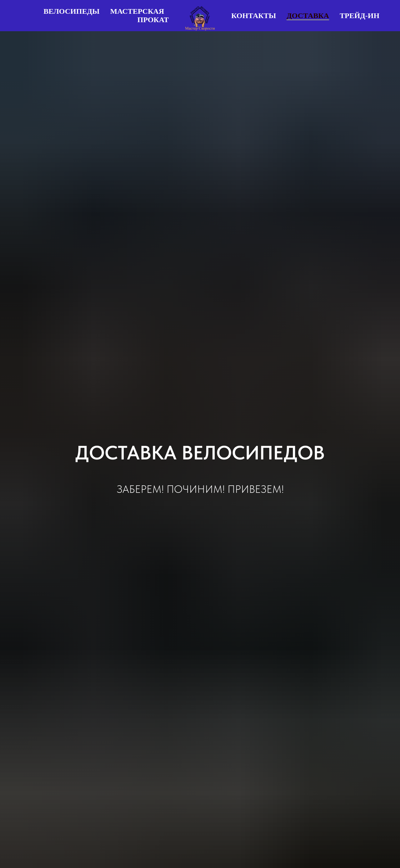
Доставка (308, 16)
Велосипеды (71, 11)
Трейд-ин (360, 16)
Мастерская (137, 11)
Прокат (153, 20)
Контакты (254, 16)
